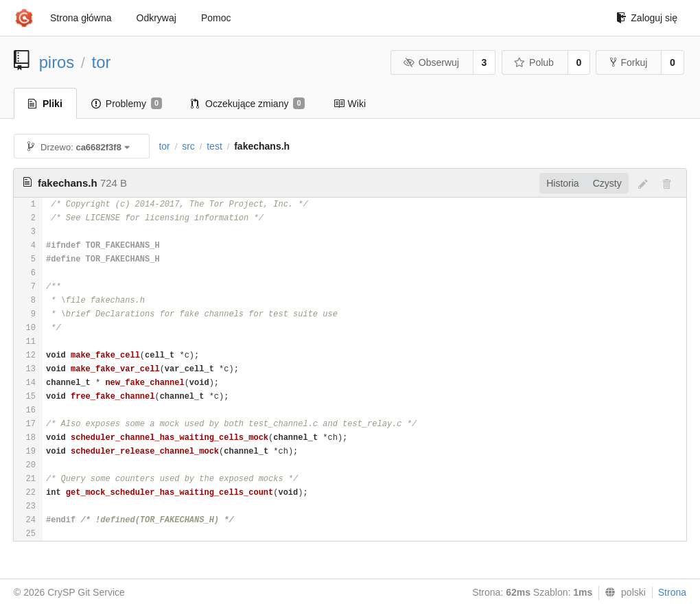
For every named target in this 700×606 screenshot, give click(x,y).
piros (57, 62)
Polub (534, 62)
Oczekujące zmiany (248, 104)
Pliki (45, 104)
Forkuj (629, 62)
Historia (562, 183)
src (188, 146)
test (214, 146)
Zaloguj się (647, 18)
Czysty (607, 183)
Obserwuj (431, 62)
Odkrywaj (156, 18)
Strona (672, 592)
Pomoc (216, 18)
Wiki (350, 104)
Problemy (127, 104)
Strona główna (81, 18)
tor (102, 62)
